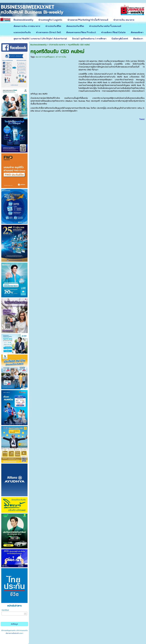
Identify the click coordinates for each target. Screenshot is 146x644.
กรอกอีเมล (5, 610)
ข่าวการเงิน (61, 57)
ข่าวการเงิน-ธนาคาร (57, 45)
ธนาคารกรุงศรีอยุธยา (45, 57)
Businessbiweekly (38, 45)
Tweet (142, 119)
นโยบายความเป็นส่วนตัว (13, 633)
